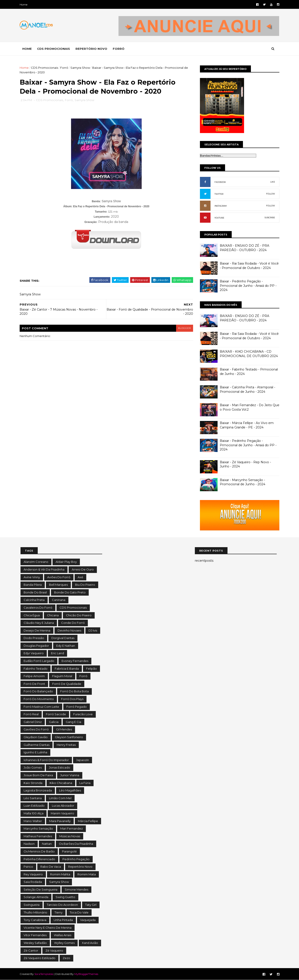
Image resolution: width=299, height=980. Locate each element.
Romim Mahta (60, 874)
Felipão (91, 669)
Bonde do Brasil (35, 592)
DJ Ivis (93, 630)
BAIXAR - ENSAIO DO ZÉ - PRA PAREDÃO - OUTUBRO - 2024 (244, 248)
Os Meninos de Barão (39, 851)
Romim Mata (87, 874)
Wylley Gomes (64, 943)
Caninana (59, 600)
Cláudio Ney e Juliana (39, 623)
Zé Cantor (31, 950)
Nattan (47, 844)
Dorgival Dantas (63, 638)
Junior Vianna (70, 775)
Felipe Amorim (34, 676)
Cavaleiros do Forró (38, 608)
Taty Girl (91, 905)
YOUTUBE (219, 218)
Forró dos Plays (72, 699)
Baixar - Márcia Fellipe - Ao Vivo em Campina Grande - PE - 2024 (246, 425)
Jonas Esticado (60, 767)
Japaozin (83, 760)
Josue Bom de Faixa (38, 775)
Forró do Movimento (39, 699)
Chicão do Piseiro (79, 615)
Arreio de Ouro (83, 569)
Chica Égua (32, 615)
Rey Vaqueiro (33, 874)
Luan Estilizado (34, 806)
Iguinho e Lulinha (35, 752)
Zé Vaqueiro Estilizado (39, 958)
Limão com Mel (60, 798)
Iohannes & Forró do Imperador (46, 760)
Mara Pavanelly (60, 821)
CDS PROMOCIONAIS (54, 49)
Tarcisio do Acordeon (62, 905)
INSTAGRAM (220, 206)
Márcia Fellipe (88, 821)
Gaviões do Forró (36, 729)
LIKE (272, 182)
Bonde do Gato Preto (70, 592)
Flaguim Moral (62, 676)
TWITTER (218, 194)
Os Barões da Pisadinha (76, 844)
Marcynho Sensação (38, 828)
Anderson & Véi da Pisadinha (44, 569)
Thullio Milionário (35, 912)
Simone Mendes (76, 889)
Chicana (53, 615)
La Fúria (85, 783)
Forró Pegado (77, 707)
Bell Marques (58, 585)
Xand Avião (90, 943)
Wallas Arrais (63, 935)
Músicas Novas (70, 836)
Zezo (66, 958)
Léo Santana (33, 798)
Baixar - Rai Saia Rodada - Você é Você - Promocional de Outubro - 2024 (249, 266)
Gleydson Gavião (36, 737)
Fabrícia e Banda (67, 669)
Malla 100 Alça (34, 813)
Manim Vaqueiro (62, 813)
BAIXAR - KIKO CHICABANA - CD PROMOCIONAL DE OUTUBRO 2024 (248, 354)
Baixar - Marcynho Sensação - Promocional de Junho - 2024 (242, 482)
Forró (65, 68)
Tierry (58, 912)
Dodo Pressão (34, 638)
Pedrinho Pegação (76, 859)
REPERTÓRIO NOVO (92, 49)
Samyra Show (81, 68)
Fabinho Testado (36, 669)
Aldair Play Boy (66, 562)
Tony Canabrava (35, 920)
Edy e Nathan (66, 646)
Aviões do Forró (59, 577)
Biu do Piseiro (85, 585)
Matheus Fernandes (38, 836)
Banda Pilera (33, 585)
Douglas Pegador (36, 646)
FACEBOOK (220, 182)
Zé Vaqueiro (54, 950)
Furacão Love (83, 714)
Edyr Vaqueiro (34, 653)
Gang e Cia (73, 722)
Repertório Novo (80, 867)
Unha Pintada (63, 920)
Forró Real (31, 714)
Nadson (29, 844)
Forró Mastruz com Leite (41, 707)
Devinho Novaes (69, 630)
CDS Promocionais (45, 68)
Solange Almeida (36, 897)
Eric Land (57, 653)
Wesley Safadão (35, 943)
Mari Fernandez (71, 828)
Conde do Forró (73, 623)
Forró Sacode (56, 714)
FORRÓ (119, 49)
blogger (182, 329)
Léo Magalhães (70, 790)
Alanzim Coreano (36, 562)
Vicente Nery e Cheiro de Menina (48, 928)
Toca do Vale (79, 912)
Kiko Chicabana (61, 783)
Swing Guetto (65, 897)
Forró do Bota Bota (74, 691)
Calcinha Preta (34, 600)
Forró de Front (34, 684)
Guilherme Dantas (37, 745)
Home (24, 5)
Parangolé (69, 851)
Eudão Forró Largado (39, 661)
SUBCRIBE (269, 218)
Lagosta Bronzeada (38, 790)
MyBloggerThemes (87, 974)
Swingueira (32, 905)
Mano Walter (33, 821)
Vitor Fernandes (35, 935)
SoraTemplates (45, 974)
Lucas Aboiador (63, 806)
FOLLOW (270, 194)
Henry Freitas (66, 745)
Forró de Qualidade (67, 684)
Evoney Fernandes (75, 661)
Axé (80, 577)
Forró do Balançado (38, 691)
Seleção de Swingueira (40, 889)
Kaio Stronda (33, 783)
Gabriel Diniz (33, 722)
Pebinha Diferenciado (39, 859)
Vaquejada (88, 920)
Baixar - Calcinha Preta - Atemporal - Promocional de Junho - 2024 (247, 389)
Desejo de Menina (37, 630)
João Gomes (33, 767)
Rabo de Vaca (51, 867)
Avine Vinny (32, 577)
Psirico (28, 867)
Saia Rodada (33, 882)
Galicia (54, 722)
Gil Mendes (64, 729)
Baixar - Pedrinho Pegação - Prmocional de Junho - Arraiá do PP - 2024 (247, 286)
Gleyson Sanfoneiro (69, 737)
